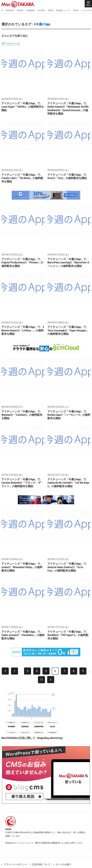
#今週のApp (42, 24)
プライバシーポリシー (16, 864)
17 (41, 680)
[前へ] (5, 671)
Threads (20, 10)
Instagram (31, 10)
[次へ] (51, 680)
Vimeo (76, 10)
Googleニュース (63, 10)
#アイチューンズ (11, 44)
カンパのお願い (64, 864)
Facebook (10, 10)
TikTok (50, 10)
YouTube (41, 10)
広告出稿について (41, 864)
